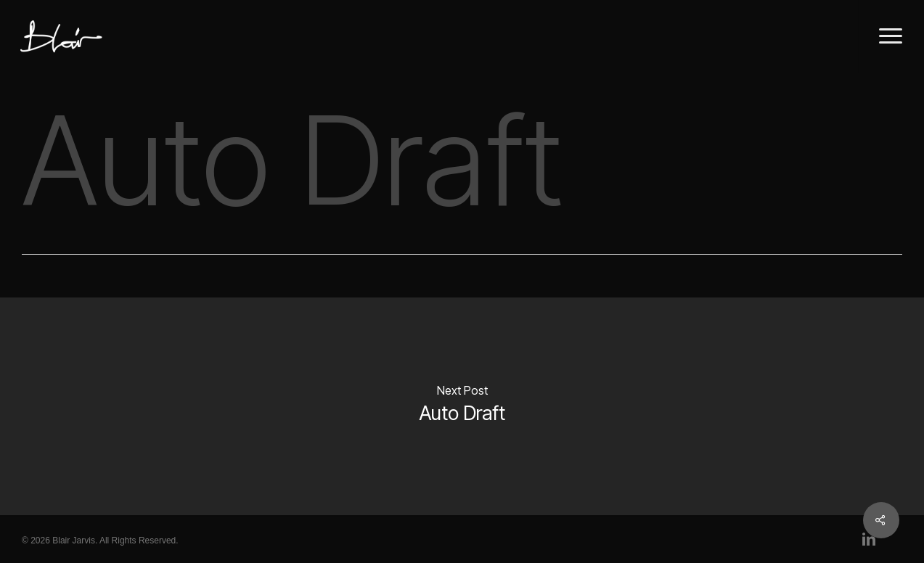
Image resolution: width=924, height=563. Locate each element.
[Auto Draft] (462, 406)
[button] (891, 37)
